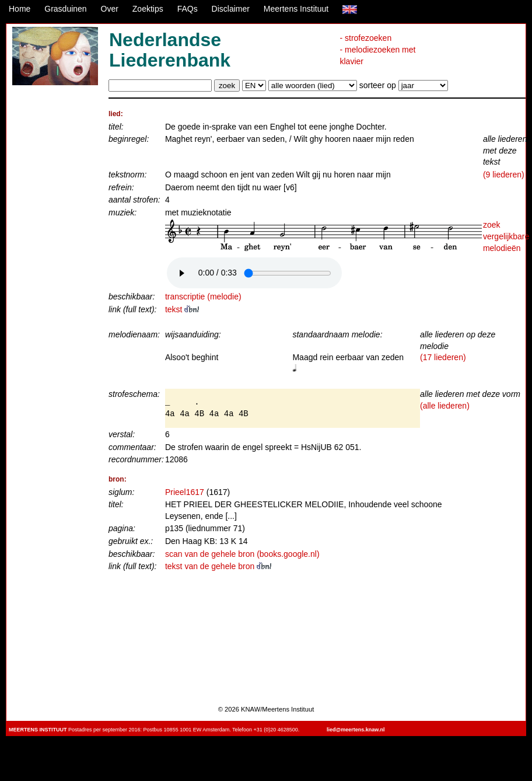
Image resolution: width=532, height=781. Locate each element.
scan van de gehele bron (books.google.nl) (242, 554)
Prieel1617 (185, 492)
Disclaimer (231, 9)
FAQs (188, 9)
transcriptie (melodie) (203, 297)
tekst (182, 309)
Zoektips (148, 9)
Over (110, 9)
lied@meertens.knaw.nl (356, 730)
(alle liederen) (445, 406)
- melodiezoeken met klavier (377, 55)
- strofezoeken (365, 38)
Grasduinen (65, 9)
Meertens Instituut (296, 9)
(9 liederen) (504, 175)
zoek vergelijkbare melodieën (506, 236)
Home (20, 9)
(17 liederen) (443, 357)
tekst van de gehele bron (218, 566)
